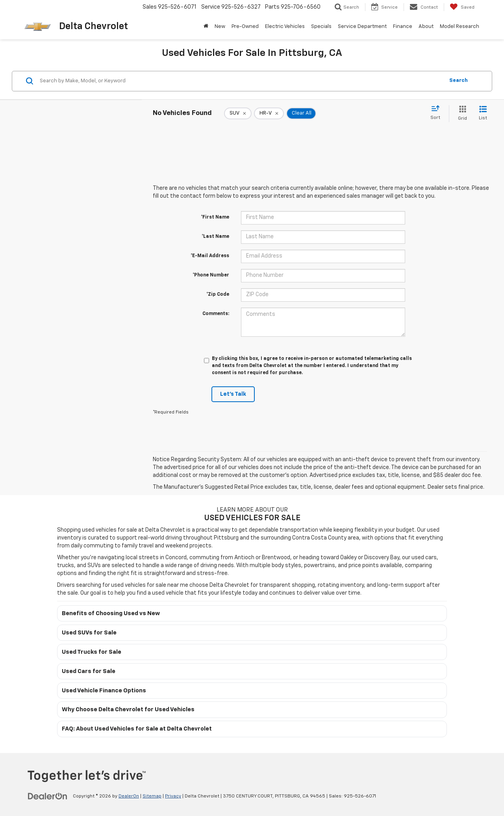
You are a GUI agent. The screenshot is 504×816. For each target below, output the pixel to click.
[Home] (206, 27)
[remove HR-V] (269, 113)
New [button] (220, 27)
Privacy (173, 796)
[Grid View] (461, 114)
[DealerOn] (48, 796)
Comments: (216, 314)
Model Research (460, 27)
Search (459, 81)
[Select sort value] (438, 113)
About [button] (426, 27)
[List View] (483, 114)
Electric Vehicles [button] (285, 27)
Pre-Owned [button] (245, 27)
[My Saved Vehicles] (462, 7)
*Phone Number (211, 275)
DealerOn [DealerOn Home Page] (129, 796)
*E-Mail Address (210, 256)
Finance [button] (403, 27)
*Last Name (215, 237)
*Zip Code (218, 295)
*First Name (215, 217)
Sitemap (152, 796)
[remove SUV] (238, 113)
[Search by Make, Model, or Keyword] (241, 81)
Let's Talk (233, 394)
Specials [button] (321, 27)
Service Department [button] (362, 27)
